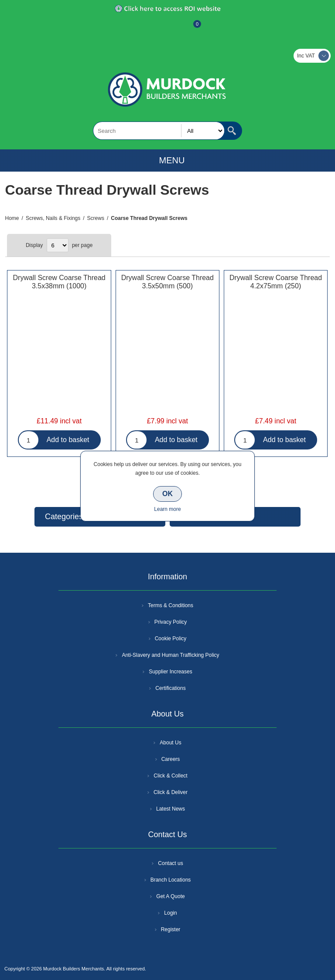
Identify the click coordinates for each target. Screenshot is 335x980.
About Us (170, 743)
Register (144, 28)
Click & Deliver (171, 792)
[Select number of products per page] (58, 245)
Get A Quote (170, 896)
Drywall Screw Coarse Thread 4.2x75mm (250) (276, 282)
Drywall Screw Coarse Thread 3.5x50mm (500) (167, 282)
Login (170, 913)
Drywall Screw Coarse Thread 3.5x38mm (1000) (59, 282)
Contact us (170, 863)
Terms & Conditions (171, 605)
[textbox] (159, 131)
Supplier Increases (170, 672)
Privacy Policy (171, 622)
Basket (190, 28)
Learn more (167, 509)
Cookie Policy (171, 639)
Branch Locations (171, 880)
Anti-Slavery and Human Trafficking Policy (170, 655)
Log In (167, 28)
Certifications (170, 688)
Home (12, 218)
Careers (171, 759)
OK (167, 494)
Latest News (171, 809)
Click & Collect (170, 776)
